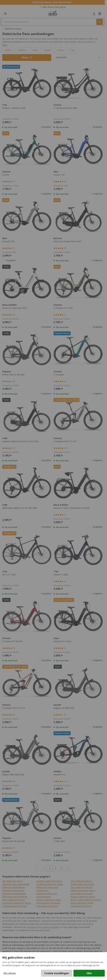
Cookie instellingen (57, 973)
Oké (89, 973)
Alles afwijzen (10, 973)
